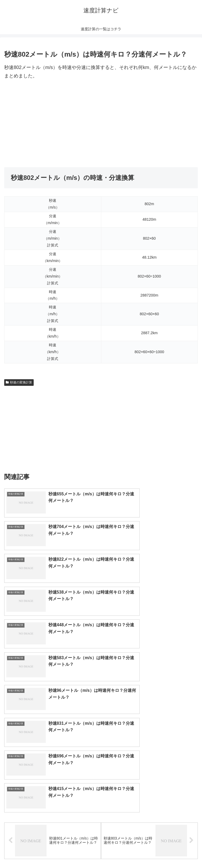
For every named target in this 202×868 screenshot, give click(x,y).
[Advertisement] (101, 124)
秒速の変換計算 (19, 382)
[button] (192, 714)
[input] (101, 714)
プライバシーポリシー (150, 851)
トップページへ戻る (52, 851)
